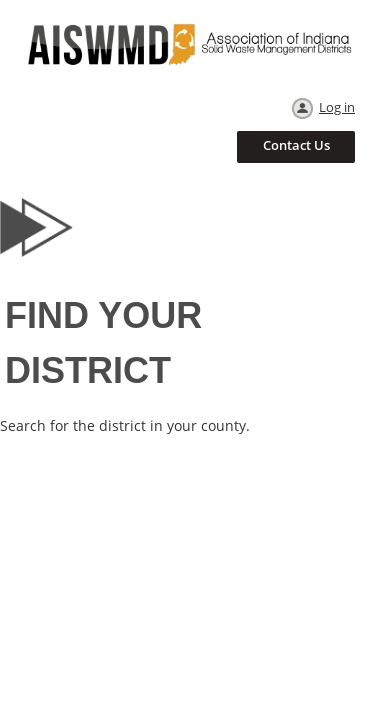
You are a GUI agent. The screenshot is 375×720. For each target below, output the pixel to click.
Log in (337, 107)
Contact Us (296, 145)
